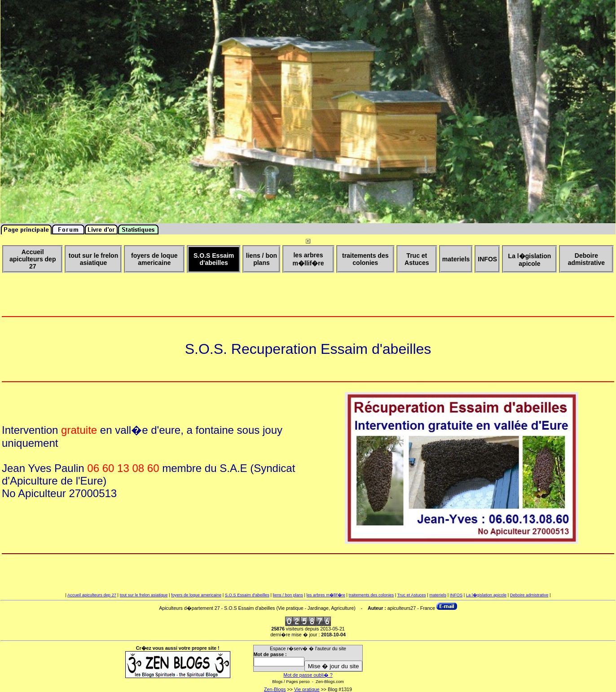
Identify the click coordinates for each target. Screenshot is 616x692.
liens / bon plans (288, 595)
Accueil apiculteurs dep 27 (92, 595)
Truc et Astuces (412, 595)
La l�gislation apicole (486, 595)
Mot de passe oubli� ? (308, 675)
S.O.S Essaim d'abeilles (247, 595)
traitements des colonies (372, 595)
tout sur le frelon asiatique (144, 595)
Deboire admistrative (529, 595)
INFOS (456, 595)
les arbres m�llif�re (326, 595)
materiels (438, 595)
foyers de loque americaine (196, 595)
